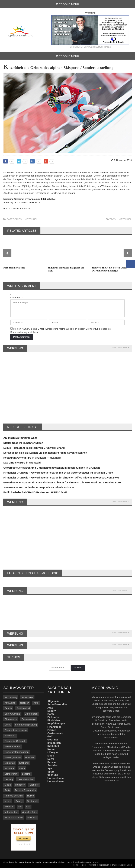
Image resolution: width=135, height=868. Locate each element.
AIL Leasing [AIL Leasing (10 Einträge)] (11, 697)
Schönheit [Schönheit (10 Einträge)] (32, 801)
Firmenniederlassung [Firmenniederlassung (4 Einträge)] (16, 730)
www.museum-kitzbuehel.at (40, 199)
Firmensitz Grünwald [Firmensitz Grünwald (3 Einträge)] (15, 741)
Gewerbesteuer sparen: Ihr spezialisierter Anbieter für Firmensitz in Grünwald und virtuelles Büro (62, 483)
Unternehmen (56, 778)
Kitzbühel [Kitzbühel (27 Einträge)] (24, 763)
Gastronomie (55, 733)
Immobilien (54, 743)
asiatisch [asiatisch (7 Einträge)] (24, 703)
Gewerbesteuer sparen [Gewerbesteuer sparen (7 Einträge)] (17, 752)
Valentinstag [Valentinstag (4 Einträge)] (11, 812)
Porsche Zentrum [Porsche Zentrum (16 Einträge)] (14, 796)
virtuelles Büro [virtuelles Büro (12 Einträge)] (29, 812)
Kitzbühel (31, 219)
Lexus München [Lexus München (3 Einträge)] (26, 779)
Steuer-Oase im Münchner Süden (23, 443)
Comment (16, 297)
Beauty (52, 711)
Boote (51, 714)
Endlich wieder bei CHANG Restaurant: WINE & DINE (35, 492)
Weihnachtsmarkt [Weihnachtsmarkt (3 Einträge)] (14, 818)
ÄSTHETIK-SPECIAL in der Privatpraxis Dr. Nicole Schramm (39, 487)
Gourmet (53, 740)
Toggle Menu (67, 4)
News (51, 759)
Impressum (104, 865)
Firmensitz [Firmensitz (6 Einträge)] (10, 736)
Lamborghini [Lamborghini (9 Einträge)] (11, 774)
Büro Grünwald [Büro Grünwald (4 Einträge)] (12, 714)
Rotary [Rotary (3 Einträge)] (19, 801)
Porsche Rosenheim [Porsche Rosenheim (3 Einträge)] (25, 790)
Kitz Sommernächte (14, 268)
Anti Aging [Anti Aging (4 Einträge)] (10, 703)
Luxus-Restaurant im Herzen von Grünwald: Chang (34, 448)
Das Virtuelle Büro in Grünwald (22, 463)
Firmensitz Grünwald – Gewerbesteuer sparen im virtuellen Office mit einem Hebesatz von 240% (61, 478)
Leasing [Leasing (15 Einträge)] (26, 774)
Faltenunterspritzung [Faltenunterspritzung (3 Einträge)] (26, 725)
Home (76, 865)
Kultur (51, 749)
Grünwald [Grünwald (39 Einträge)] (10, 763)
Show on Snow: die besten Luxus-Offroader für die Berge (110, 269)
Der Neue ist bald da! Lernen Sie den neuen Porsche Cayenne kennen (45, 453)
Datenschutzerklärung (122, 865)
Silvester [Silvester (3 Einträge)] (9, 807)
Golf (50, 736)
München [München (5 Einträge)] (20, 785)
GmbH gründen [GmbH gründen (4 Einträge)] (13, 757)
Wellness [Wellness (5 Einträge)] (32, 818)
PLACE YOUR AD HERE (120, 347)
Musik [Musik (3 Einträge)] (8, 785)
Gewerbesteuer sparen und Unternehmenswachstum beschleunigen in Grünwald (52, 468)
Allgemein (54, 701)
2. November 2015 (121, 160)
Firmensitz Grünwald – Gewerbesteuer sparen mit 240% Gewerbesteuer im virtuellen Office (58, 473)
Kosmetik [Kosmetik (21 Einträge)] (9, 768)
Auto (50, 708)
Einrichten (54, 720)
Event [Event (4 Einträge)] (8, 725)
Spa (50, 768)
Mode (51, 756)
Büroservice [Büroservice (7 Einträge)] (11, 719)
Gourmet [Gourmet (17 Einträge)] (30, 757)
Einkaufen (54, 717)
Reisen (52, 762)
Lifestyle (53, 752)
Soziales (53, 765)
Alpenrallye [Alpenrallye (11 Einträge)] (27, 697)
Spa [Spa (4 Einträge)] (28, 807)
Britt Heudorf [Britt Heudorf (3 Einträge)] (23, 708)
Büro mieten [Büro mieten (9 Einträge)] (31, 714)
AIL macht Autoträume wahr (20, 438)
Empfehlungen (56, 724)
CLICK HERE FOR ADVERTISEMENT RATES (90, 47)
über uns (53, 775)
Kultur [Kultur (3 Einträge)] (22, 768)
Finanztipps (54, 727)
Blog (84, 865)
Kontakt (92, 865)
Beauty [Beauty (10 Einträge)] (8, 708)
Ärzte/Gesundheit (58, 704)
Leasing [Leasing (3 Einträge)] (9, 779)
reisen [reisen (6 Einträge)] (8, 801)
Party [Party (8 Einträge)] (7, 790)
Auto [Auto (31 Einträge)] (36, 703)
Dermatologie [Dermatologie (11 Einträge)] (29, 719)
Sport (51, 772)
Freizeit (52, 730)
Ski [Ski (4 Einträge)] (20, 807)
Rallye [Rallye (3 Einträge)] (30, 796)
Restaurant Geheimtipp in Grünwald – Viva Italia (32, 458)
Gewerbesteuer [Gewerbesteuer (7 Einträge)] (13, 747)
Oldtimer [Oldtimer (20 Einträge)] (34, 785)
